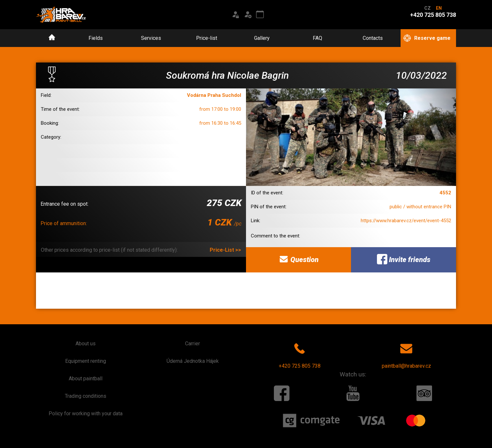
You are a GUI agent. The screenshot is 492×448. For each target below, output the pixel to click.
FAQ (317, 38)
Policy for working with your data (86, 414)
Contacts (373, 38)
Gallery (262, 38)
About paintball (86, 379)
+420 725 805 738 (300, 354)
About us (86, 344)
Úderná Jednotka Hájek (193, 361)
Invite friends (404, 259)
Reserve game (427, 38)
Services (151, 38)
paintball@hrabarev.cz (406, 354)
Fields (96, 38)
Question (299, 259)
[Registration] (248, 15)
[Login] (235, 15)
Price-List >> (225, 250)
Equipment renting (86, 361)
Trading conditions (86, 396)
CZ (428, 8)
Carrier (193, 344)
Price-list (207, 38)
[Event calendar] (260, 15)
